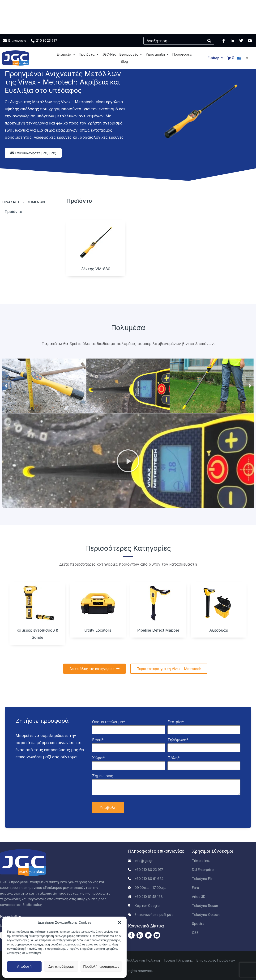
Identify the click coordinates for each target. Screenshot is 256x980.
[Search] (209, 41)
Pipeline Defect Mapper (158, 630)
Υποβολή (108, 807)
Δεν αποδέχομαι (61, 966)
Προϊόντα (14, 212)
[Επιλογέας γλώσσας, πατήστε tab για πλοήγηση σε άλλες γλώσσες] (243, 58)
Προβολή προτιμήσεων (101, 966)
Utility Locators (98, 630)
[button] (119, 922)
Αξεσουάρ (219, 630)
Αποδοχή (24, 966)
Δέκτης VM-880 (96, 269)
